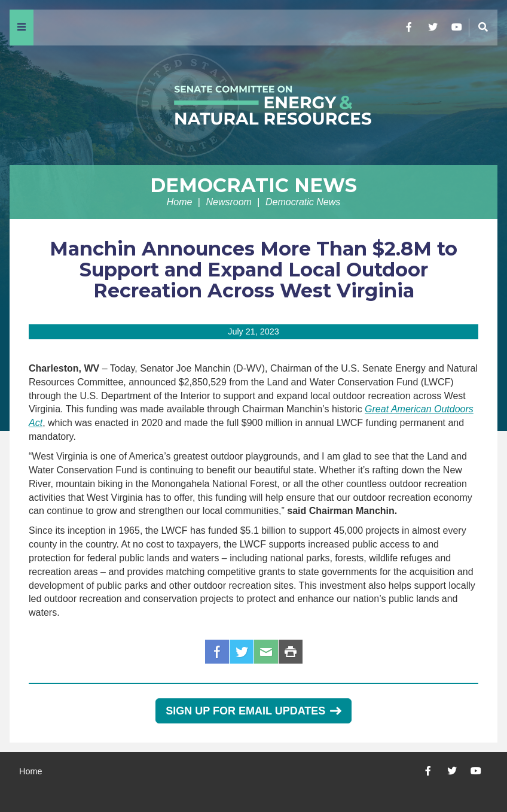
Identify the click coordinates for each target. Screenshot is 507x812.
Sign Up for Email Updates (253, 711)
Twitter (242, 652)
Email (266, 652)
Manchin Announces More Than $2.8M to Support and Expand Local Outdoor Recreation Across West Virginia (253, 270)
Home (180, 202)
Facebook (217, 652)
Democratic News (253, 185)
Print (291, 652)
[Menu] (22, 28)
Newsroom (228, 202)
